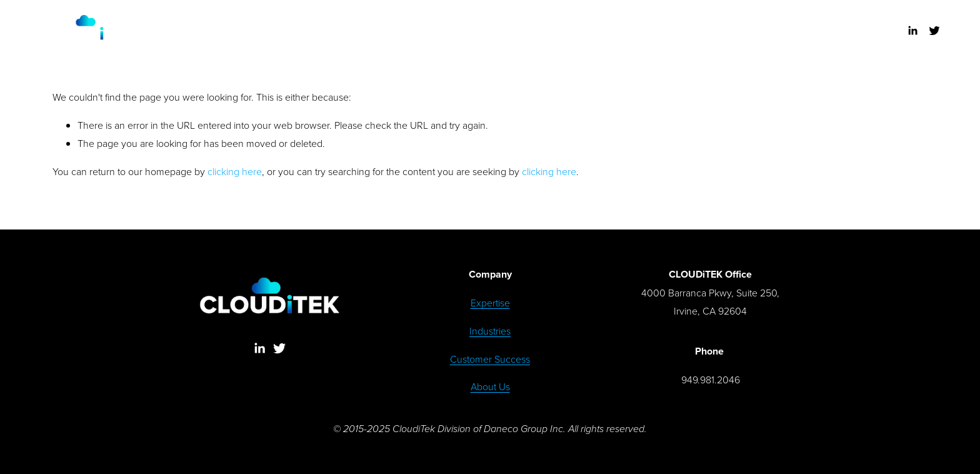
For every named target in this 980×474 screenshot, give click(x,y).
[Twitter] (934, 31)
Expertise (490, 303)
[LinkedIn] (912, 31)
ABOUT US (610, 22)
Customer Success (490, 359)
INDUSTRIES (435, 22)
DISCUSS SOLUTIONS (491, 38)
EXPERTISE (371, 22)
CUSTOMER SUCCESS (524, 22)
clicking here (235, 171)
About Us (490, 386)
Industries (490, 331)
